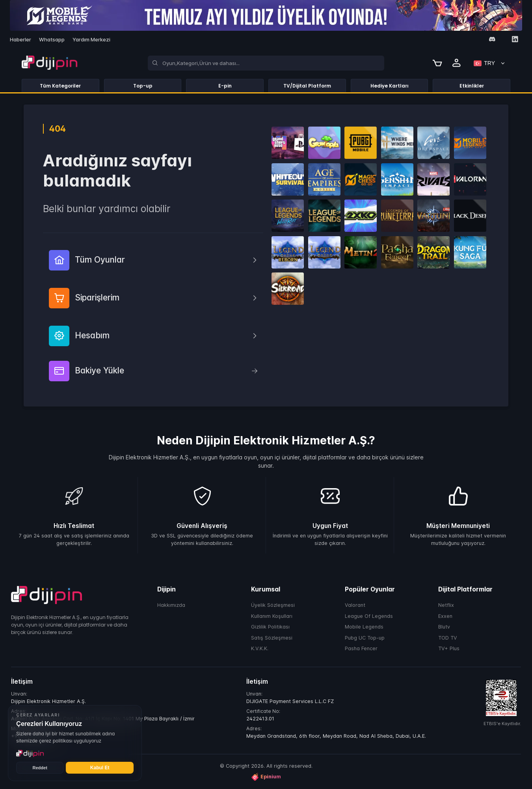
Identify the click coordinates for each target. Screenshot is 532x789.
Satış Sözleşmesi (272, 638)
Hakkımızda (171, 605)
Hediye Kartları (390, 86)
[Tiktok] (503, 40)
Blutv (444, 627)
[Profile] (457, 63)
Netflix (446, 605)
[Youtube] (481, 40)
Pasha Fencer (361, 648)
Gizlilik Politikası (270, 627)
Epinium (266, 777)
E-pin (225, 86)
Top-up (143, 86)
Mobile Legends (364, 627)
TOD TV (448, 638)
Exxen (445, 616)
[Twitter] (469, 40)
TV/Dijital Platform (307, 86)
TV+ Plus (449, 648)
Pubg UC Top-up (365, 638)
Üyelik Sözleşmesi (273, 605)
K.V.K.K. (260, 648)
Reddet (40, 768)
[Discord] (492, 39)
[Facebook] (446, 40)
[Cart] (437, 63)
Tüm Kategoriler (60, 86)
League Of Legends (369, 616)
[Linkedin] (515, 39)
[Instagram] (458, 40)
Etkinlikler (472, 86)
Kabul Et (100, 768)
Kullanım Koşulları (272, 616)
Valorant (355, 605)
